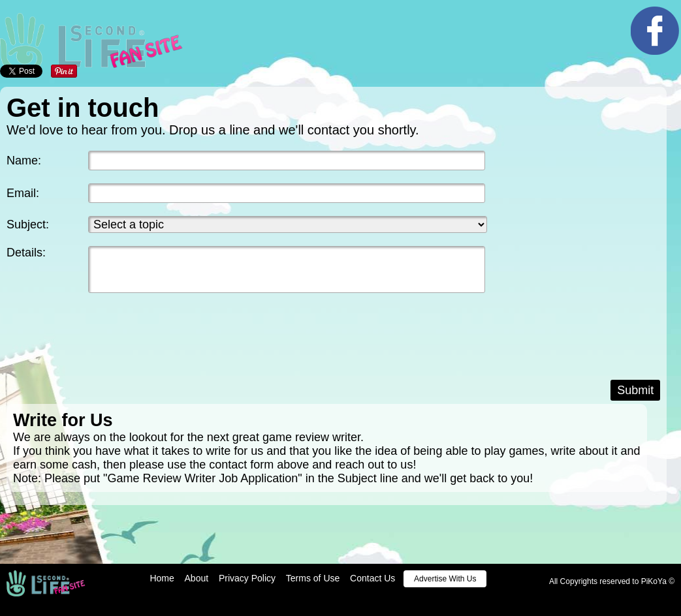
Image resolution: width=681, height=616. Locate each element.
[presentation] (106, 345)
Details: (26, 253)
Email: (23, 193)
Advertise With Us (445, 579)
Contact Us (372, 578)
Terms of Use (313, 578)
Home (162, 578)
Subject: (28, 224)
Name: (24, 161)
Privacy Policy (247, 578)
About (197, 578)
